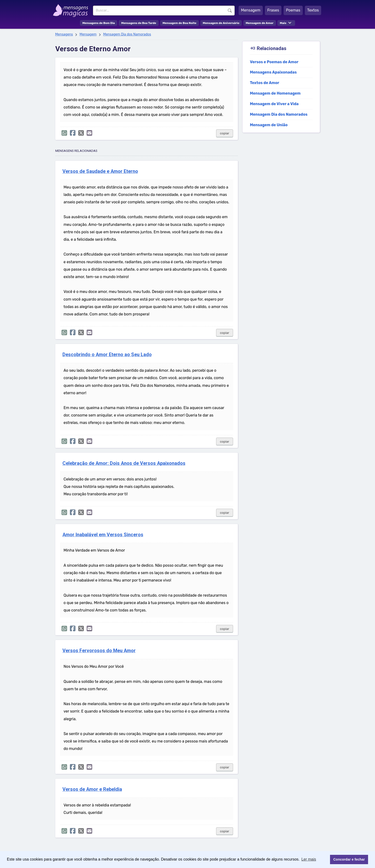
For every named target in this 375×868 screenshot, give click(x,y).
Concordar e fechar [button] (349, 859)
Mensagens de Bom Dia (99, 23)
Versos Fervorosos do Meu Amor (99, 651)
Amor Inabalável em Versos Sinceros (103, 535)
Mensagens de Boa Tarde (139, 23)
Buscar (230, 11)
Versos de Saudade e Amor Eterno (100, 171)
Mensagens (64, 34)
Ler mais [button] (309, 859)
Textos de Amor (265, 83)
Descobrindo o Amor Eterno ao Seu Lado (107, 355)
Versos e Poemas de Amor (274, 62)
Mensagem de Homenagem (275, 93)
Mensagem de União (269, 125)
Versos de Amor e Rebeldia (92, 789)
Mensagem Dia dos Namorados (127, 34)
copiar (225, 133)
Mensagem (251, 10)
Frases (273, 10)
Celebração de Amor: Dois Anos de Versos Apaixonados (124, 463)
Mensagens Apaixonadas (273, 72)
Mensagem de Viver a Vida (274, 104)
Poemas (293, 10)
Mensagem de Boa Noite (179, 23)
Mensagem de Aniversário (221, 23)
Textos (313, 10)
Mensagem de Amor (260, 23)
